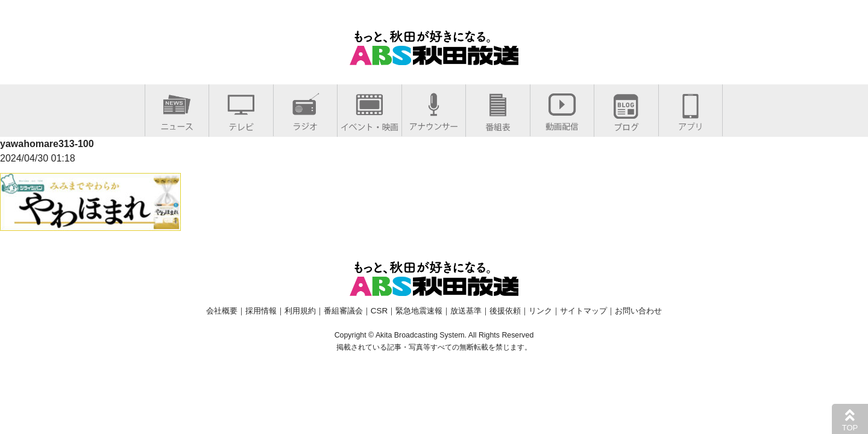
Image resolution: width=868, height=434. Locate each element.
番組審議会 (343, 311)
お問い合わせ (638, 311)
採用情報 (261, 311)
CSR (379, 311)
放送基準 (466, 311)
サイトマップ (583, 311)
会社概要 (222, 311)
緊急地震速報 (419, 311)
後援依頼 (505, 311)
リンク (540, 311)
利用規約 (300, 311)
